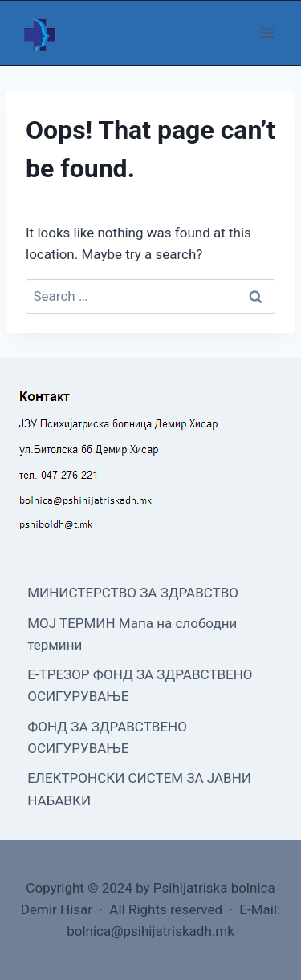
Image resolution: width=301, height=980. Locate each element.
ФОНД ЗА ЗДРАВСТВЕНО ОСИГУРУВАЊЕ (107, 737)
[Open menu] (267, 32)
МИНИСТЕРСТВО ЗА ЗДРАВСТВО (133, 593)
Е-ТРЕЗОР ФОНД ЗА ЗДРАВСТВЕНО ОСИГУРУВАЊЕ (140, 685)
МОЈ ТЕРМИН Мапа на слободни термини (132, 634)
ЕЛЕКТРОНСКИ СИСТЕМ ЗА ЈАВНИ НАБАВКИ (139, 789)
